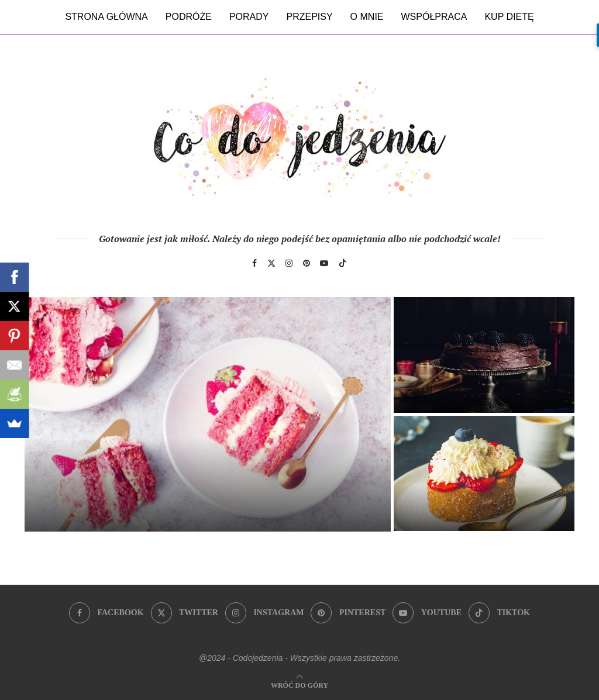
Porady (249, 17)
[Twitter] (271, 263)
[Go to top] (299, 685)
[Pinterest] (307, 263)
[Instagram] (289, 263)
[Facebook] (254, 263)
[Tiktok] (343, 263)
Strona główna (106, 17)
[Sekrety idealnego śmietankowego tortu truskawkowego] (208, 414)
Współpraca (434, 17)
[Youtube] (324, 263)
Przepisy (309, 17)
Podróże (189, 17)
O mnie (367, 17)
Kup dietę (509, 17)
